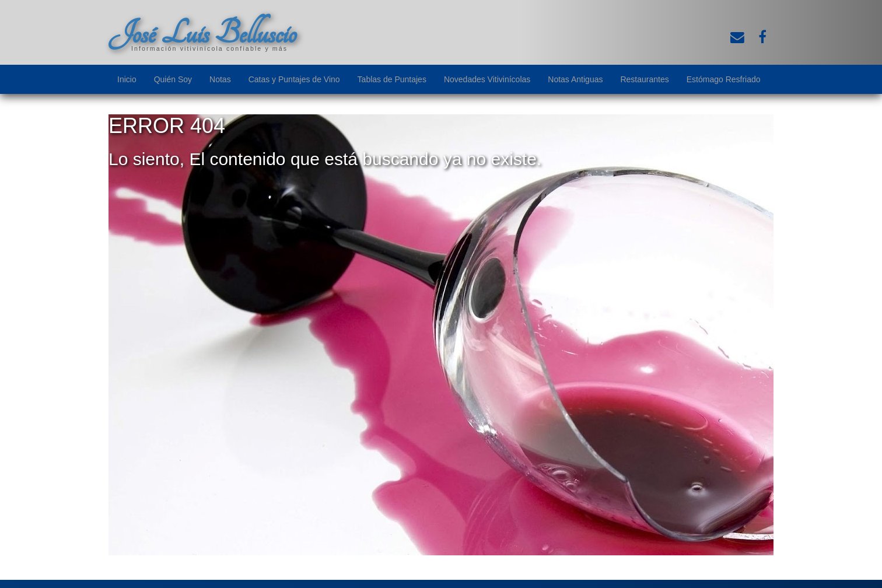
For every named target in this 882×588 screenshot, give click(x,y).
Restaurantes (644, 79)
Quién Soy (173, 79)
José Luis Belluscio (202, 33)
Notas (220, 79)
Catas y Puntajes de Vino (294, 79)
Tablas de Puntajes (392, 79)
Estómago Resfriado (724, 79)
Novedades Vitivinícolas (487, 79)
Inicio (127, 79)
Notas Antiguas (575, 79)
